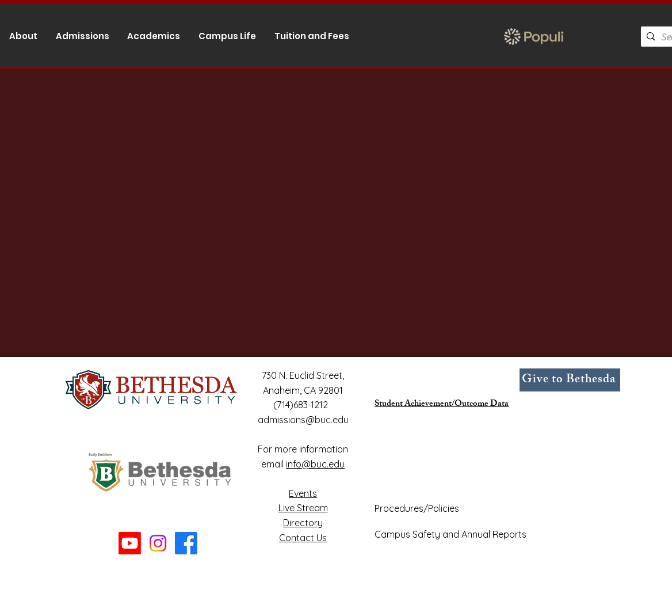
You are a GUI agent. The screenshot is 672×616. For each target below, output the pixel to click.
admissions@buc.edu (303, 420)
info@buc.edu (315, 464)
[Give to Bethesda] (570, 380)
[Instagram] (158, 543)
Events (303, 493)
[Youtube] (130, 543)
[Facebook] (186, 543)
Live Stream (303, 508)
